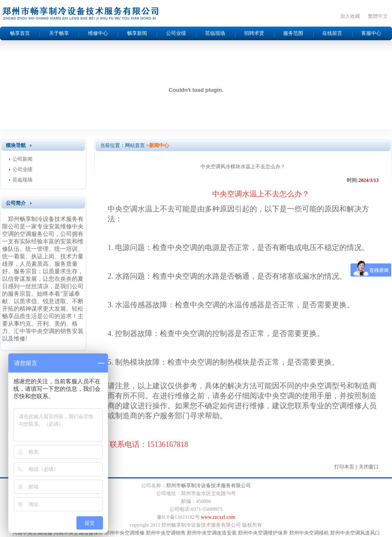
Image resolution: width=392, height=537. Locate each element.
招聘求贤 (254, 33)
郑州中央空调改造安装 (212, 533)
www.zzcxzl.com (218, 517)
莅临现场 (215, 33)
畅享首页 (20, 33)
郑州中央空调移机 (309, 533)
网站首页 (135, 145)
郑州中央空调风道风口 (355, 533)
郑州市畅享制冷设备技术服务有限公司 (208, 486)
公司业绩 (176, 33)
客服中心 (371, 33)
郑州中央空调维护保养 (263, 533)
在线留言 (332, 33)
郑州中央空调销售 (166, 533)
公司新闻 (22, 159)
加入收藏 (350, 16)
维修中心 (98, 33)
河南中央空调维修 (32, 533)
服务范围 (293, 33)
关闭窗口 (369, 467)
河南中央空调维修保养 (78, 533)
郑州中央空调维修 (125, 533)
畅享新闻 (137, 33)
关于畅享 (59, 33)
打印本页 (344, 467)
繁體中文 (378, 16)
